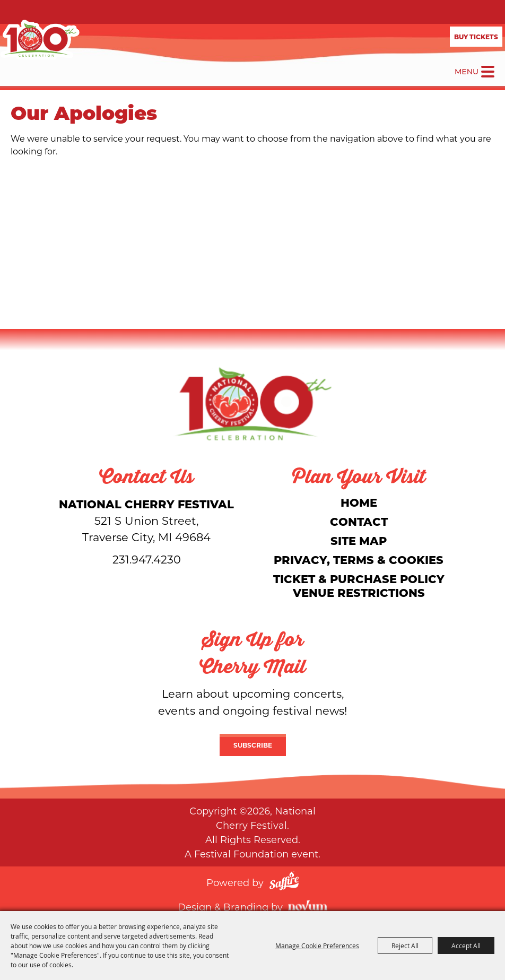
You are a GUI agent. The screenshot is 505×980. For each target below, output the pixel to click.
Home (359, 502)
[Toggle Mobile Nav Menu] (488, 72)
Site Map (359, 540)
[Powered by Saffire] (284, 882)
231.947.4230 (147, 559)
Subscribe (253, 745)
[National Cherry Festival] (40, 40)
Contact (359, 521)
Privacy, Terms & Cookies (359, 560)
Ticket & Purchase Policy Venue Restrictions (359, 586)
